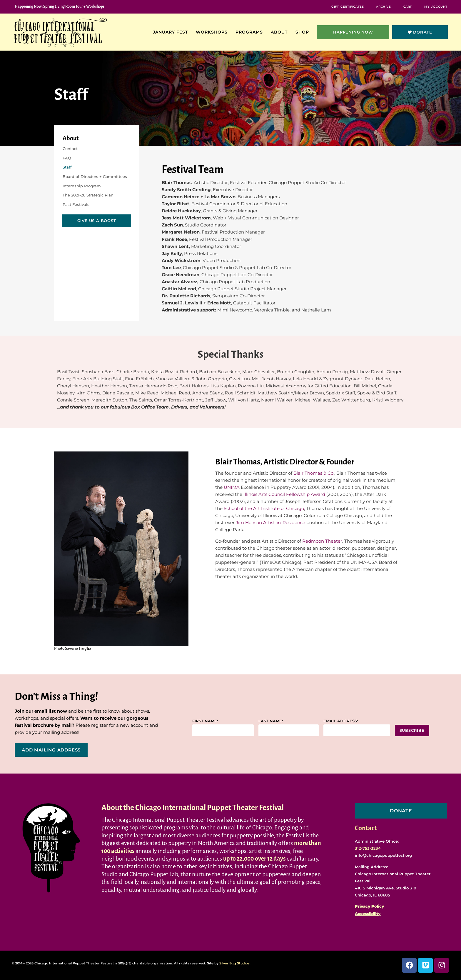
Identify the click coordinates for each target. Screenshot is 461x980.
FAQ (67, 158)
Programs (251, 32)
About (281, 32)
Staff (67, 167)
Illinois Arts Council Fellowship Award (284, 494)
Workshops (213, 32)
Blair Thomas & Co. (314, 473)
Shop (304, 32)
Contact (70, 149)
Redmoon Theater (322, 541)
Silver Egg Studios (234, 963)
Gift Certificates (348, 7)
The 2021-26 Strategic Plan (88, 195)
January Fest (172, 32)
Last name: (271, 721)
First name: (205, 721)
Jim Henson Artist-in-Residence (270, 522)
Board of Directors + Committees (95, 176)
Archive (383, 7)
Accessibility (368, 914)
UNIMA (232, 487)
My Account (436, 7)
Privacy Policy (369, 906)
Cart (408, 7)
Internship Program (82, 186)
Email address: (341, 721)
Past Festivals (76, 204)
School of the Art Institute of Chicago (264, 508)
